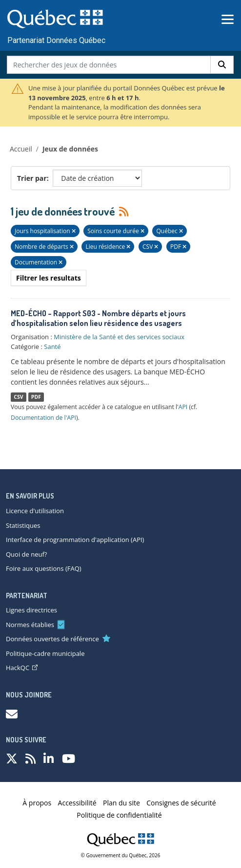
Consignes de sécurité (181, 803)
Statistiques (23, 525)
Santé (52, 347)
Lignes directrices (31, 610)
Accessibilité (77, 803)
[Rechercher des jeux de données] (109, 65)
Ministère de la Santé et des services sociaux (119, 337)
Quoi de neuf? (26, 554)
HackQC (22, 668)
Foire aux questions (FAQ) (44, 568)
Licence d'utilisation (35, 511)
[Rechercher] (222, 65)
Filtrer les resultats (49, 278)
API (183, 407)
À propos (37, 803)
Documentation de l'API (43, 418)
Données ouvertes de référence (52, 639)
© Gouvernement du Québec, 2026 (121, 855)
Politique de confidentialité (119, 815)
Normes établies (30, 625)
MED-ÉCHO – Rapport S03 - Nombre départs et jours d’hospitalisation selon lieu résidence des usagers (98, 318)
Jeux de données (70, 149)
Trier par (32, 178)
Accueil (21, 149)
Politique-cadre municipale (45, 653)
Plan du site (121, 803)
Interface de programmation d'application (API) (75, 540)
